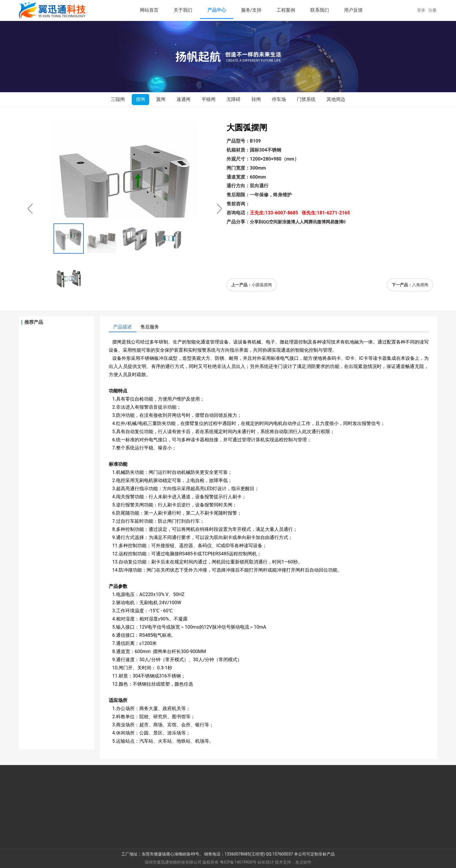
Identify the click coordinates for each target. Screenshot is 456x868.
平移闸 (209, 99)
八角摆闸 (420, 285)
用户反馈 (353, 10)
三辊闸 (118, 99)
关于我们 (183, 10)
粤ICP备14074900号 (238, 862)
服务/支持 (251, 10)
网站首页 (149, 10)
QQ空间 (270, 222)
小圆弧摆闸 (262, 285)
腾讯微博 (317, 222)
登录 (423, 10)
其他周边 (336, 99)
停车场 (279, 99)
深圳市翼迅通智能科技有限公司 (173, 862)
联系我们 (320, 10)
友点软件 (303, 862)
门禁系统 (306, 99)
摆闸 (140, 99)
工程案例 (286, 10)
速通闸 (184, 99)
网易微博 (334, 222)
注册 (433, 10)
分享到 (256, 222)
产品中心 (217, 10)
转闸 (256, 99)
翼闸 (161, 99)
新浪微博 (286, 222)
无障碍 (234, 99)
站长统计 (266, 862)
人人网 (302, 222)
